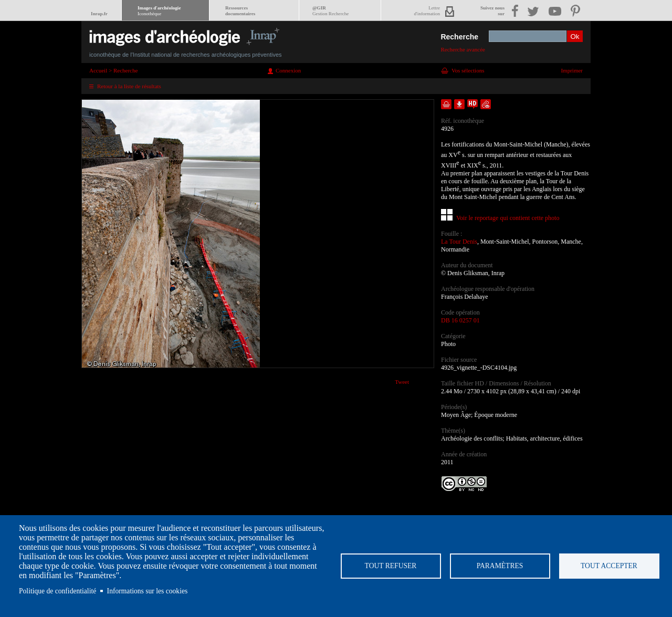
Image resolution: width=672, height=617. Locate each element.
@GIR (330, 11)
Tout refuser (391, 566)
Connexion (288, 70)
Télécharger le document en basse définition (459, 104)
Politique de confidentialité (57, 591)
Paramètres (500, 566)
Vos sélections (468, 70)
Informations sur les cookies (148, 591)
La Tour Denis (459, 242)
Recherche (459, 37)
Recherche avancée (463, 49)
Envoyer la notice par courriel (486, 104)
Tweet (402, 382)
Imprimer (572, 70)
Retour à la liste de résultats (129, 86)
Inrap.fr (99, 14)
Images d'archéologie (159, 11)
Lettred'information (427, 11)
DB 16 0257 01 (460, 320)
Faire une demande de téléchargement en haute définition (472, 104)
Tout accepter (609, 566)
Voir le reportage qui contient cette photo (508, 218)
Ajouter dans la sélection (446, 104)
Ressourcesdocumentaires (240, 11)
